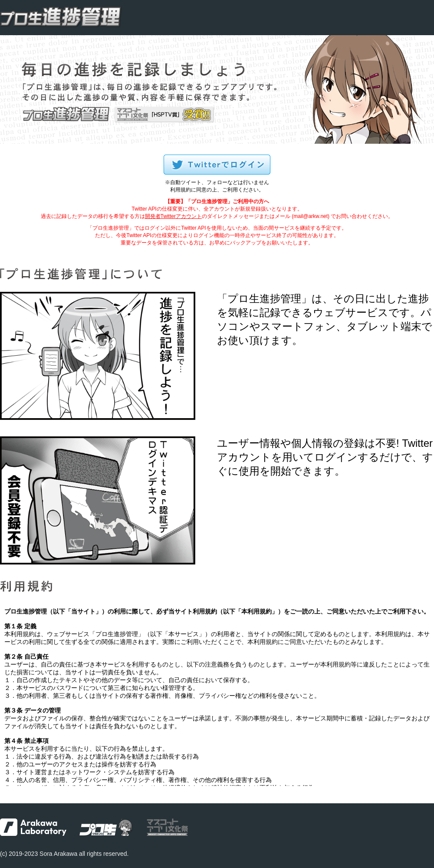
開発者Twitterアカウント (173, 216)
